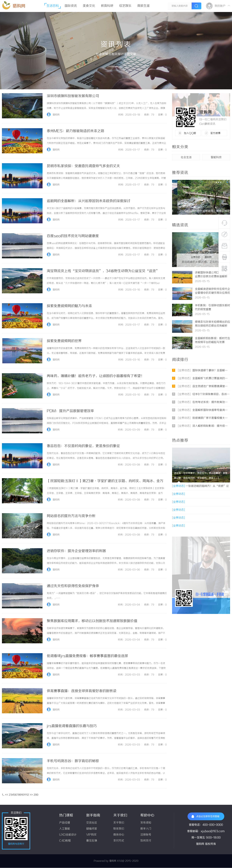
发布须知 (146, 823)
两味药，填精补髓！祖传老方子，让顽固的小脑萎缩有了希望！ (96, 376)
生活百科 (53, 6)
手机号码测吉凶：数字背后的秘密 (73, 761)
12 (28, 795)
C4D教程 (65, 841)
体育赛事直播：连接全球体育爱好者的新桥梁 (82, 691)
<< (7, 795)
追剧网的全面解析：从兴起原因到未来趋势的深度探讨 (89, 201)
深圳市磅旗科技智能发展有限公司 (73, 96)
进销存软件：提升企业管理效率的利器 (76, 551)
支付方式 (119, 841)
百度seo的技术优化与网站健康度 (73, 236)
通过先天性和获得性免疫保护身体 (73, 586)
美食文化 (89, 6)
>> (31, 795)
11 (25, 795)
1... (3, 795)
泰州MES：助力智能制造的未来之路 (75, 131)
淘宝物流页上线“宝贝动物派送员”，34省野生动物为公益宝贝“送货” (103, 271)
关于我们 (119, 823)
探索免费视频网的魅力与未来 (69, 306)
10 (23, 795)
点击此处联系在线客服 (205, 816)
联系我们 (119, 829)
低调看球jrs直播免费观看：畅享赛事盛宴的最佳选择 (87, 656)
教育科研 (107, 6)
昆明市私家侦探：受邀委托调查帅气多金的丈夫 (83, 166)
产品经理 (65, 823)
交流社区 (92, 823)
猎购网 (19, 6)
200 (36, 795)
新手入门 (146, 829)
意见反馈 (92, 841)
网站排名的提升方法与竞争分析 (71, 516)
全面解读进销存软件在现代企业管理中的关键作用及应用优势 (212, 293)
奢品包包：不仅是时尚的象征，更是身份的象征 (83, 446)
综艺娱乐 (125, 6)
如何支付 (146, 841)
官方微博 (215, 133)
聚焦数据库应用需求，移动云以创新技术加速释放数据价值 (92, 621)
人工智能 (65, 829)
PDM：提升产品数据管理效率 (70, 411)
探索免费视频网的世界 (64, 341)
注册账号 (146, 835)
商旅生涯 (143, 6)
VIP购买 (91, 835)
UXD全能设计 (68, 835)
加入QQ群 (190, 133)
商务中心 (119, 835)
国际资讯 (71, 6)
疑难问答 (92, 829)
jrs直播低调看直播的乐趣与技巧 (72, 726)
